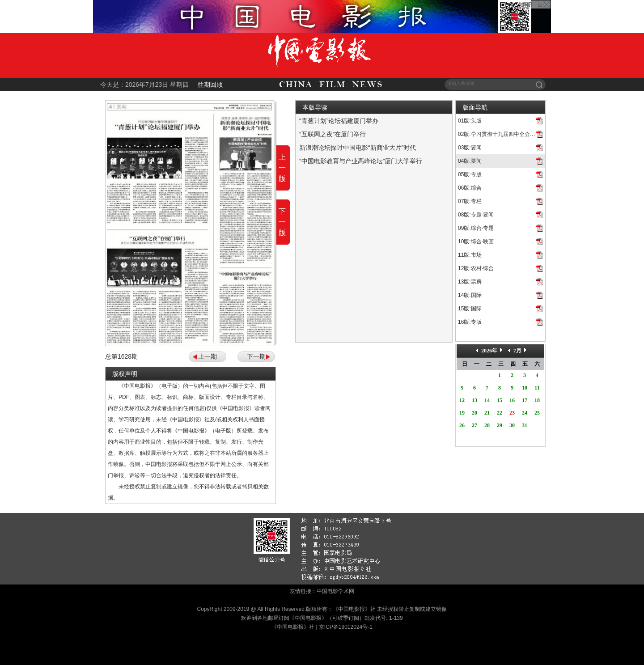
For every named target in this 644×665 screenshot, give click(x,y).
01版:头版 (470, 121)
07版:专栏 (470, 201)
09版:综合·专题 (476, 228)
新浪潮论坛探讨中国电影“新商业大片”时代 (358, 148)
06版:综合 (470, 188)
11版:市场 (470, 255)
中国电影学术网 (335, 591)
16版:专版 (470, 322)
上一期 (208, 356)
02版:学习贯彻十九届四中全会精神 (499, 134)
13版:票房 (470, 282)
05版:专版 (470, 174)
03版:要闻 (470, 148)
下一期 (256, 356)
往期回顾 (210, 85)
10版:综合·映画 (476, 241)
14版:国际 (470, 295)
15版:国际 (470, 309)
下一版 (282, 222)
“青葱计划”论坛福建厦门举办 (339, 121)
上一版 (282, 168)
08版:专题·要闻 (476, 215)
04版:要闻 (470, 161)
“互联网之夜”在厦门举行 (333, 134)
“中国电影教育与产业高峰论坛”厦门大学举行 (361, 161)
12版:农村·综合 (476, 268)
